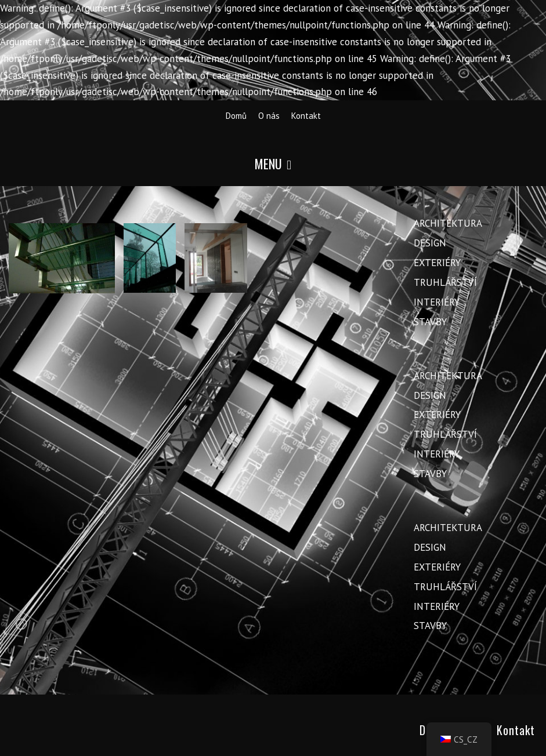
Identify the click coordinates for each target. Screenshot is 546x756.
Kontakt (306, 116)
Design (430, 243)
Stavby (430, 322)
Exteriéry (437, 263)
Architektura (448, 223)
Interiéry (437, 302)
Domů (236, 116)
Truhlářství (445, 282)
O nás (269, 116)
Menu (273, 163)
